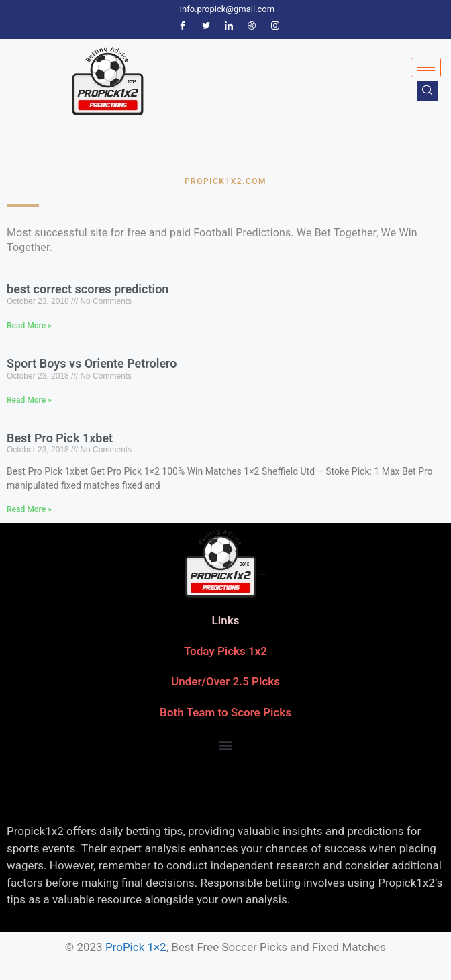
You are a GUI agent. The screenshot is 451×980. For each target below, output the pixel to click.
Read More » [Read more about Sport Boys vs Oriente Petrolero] (29, 400)
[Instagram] (275, 26)
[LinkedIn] (229, 26)
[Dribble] (252, 26)
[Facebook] (183, 26)
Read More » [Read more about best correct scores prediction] (29, 326)
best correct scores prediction (88, 289)
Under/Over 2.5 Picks (225, 681)
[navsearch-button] (428, 91)
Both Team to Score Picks (225, 712)
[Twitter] (206, 26)
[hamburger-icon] (426, 67)
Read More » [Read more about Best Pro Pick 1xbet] (29, 509)
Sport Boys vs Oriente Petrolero (92, 363)
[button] (226, 745)
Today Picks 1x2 (225, 651)
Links (226, 620)
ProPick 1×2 (136, 947)
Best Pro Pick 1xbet (60, 438)
